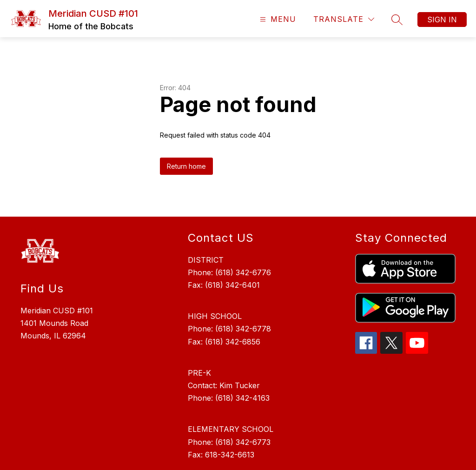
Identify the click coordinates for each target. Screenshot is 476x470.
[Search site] (397, 20)
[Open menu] (277, 19)
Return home (186, 166)
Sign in (442, 20)
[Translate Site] (344, 19)
